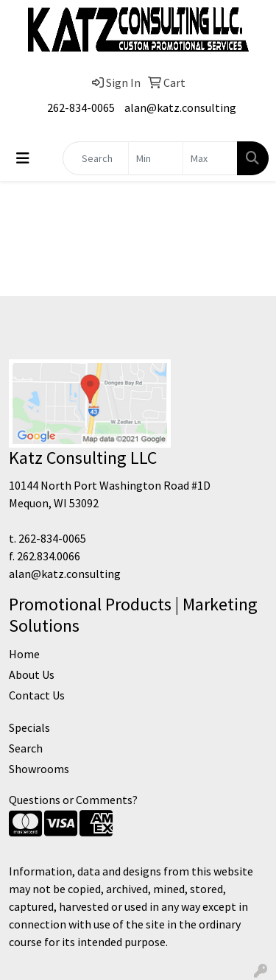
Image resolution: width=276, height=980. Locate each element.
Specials (29, 727)
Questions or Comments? (73, 800)
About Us (32, 674)
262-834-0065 (81, 107)
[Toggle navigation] (23, 158)
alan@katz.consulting (180, 107)
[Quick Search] (96, 158)
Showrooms (39, 769)
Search (26, 748)
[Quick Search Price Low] (156, 158)
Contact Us (37, 695)
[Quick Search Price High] (210, 158)
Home (24, 654)
